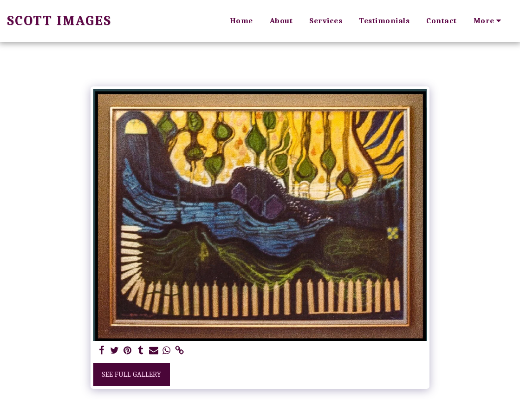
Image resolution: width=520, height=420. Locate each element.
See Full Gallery (131, 374)
